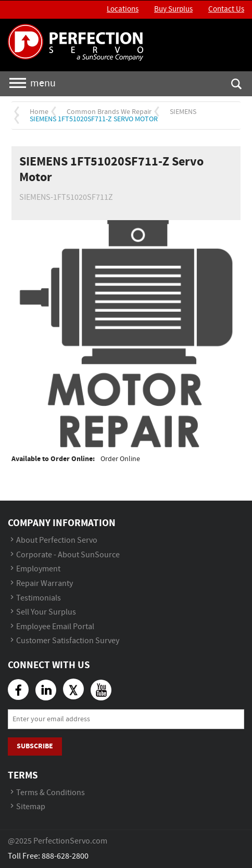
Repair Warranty (45, 584)
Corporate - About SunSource (68, 555)
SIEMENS (183, 112)
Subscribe (35, 746)
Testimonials (39, 598)
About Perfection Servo (57, 540)
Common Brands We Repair (109, 112)
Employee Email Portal (55, 627)
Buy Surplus (173, 9)
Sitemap (31, 807)
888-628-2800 (65, 856)
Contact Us (226, 9)
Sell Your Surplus (46, 612)
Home (39, 112)
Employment (38, 569)
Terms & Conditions (51, 793)
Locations (123, 9)
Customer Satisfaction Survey (68, 641)
